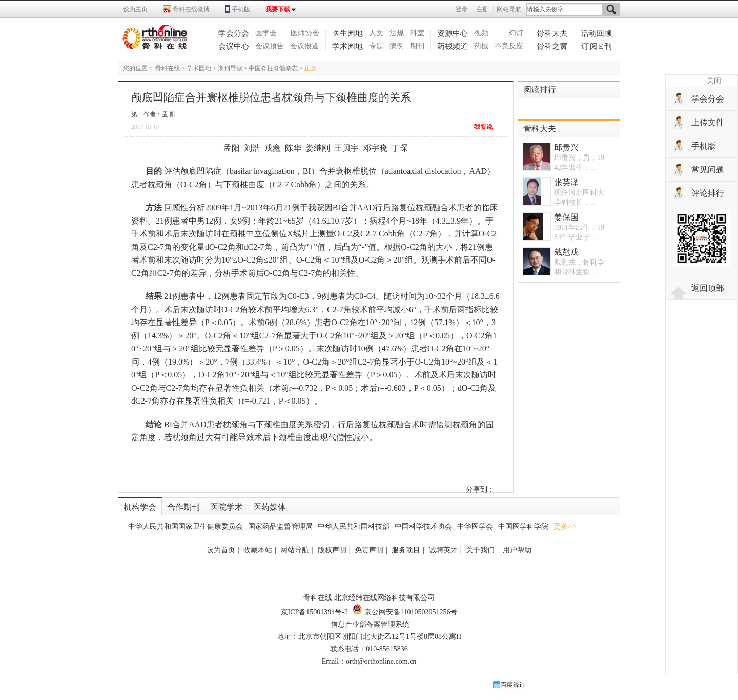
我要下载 (278, 9)
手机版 (241, 9)
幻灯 (516, 33)
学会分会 (234, 33)
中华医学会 (475, 526)
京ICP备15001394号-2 (314, 612)
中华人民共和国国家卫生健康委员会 (186, 526)
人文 (376, 33)
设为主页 (135, 9)
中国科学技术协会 (423, 526)
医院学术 (227, 507)
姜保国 (566, 217)
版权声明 (332, 550)
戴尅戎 (566, 252)
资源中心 (453, 33)
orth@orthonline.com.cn (381, 661)
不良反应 (509, 46)
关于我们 (480, 550)
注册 (482, 9)
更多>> (565, 526)
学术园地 (347, 46)
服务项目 (406, 550)
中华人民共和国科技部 (354, 526)
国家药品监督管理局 (280, 526)
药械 (481, 46)
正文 (311, 68)
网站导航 (509, 9)
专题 (376, 46)
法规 (397, 33)
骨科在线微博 (191, 9)
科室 (417, 33)
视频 (481, 33)
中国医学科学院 (523, 526)
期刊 (417, 46)
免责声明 (369, 550)
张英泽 (566, 182)
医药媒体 (270, 507)
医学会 (266, 33)
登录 (462, 9)
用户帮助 (517, 550)
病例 (397, 46)
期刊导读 (230, 68)
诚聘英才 (443, 550)
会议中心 (234, 46)
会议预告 (270, 46)
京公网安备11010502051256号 (405, 612)
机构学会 (140, 507)
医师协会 (305, 33)
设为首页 (221, 550)
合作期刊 (183, 507)
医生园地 (347, 33)
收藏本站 (258, 550)
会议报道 (304, 46)
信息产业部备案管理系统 (370, 624)
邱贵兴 (566, 147)
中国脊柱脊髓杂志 (273, 68)
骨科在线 (168, 68)
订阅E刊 (597, 46)
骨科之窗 (552, 46)
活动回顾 (597, 33)
